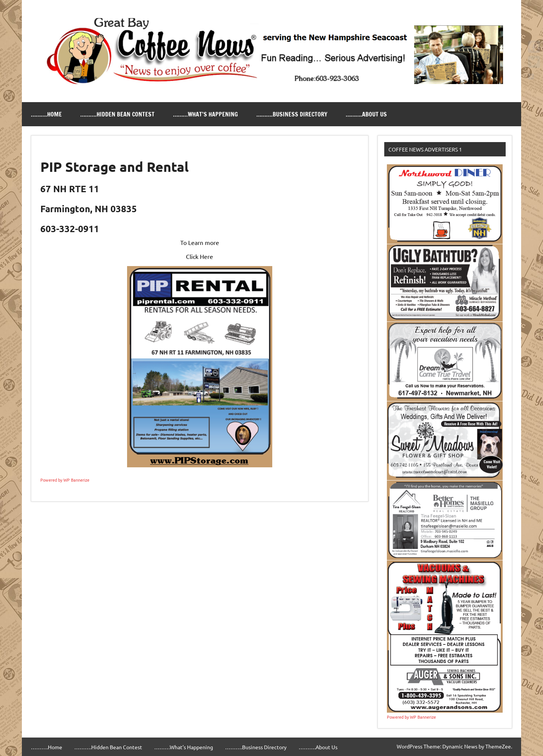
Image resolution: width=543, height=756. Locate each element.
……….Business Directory (292, 114)
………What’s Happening (206, 114)
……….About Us (366, 114)
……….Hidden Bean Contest (117, 114)
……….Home (46, 114)
